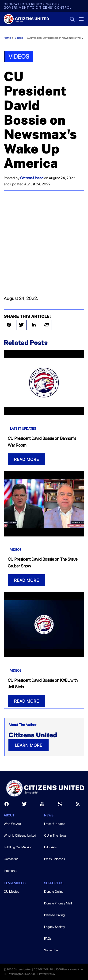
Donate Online (54, 892)
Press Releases (55, 859)
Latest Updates (23, 429)
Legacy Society (55, 927)
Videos (19, 38)
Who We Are (12, 824)
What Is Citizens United (20, 835)
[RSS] (78, 805)
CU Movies (11, 892)
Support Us (54, 883)
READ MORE (27, 459)
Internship (11, 871)
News (49, 815)
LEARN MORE (29, 745)
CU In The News (55, 835)
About (9, 815)
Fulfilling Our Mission (18, 847)
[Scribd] (60, 805)
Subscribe (51, 950)
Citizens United (32, 178)
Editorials (50, 847)
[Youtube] (42, 805)
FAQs (48, 938)
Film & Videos (15, 883)
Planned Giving (54, 915)
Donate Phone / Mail (58, 903)
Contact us (11, 859)
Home (7, 38)
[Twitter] (24, 805)
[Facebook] (7, 805)
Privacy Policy (47, 974)
